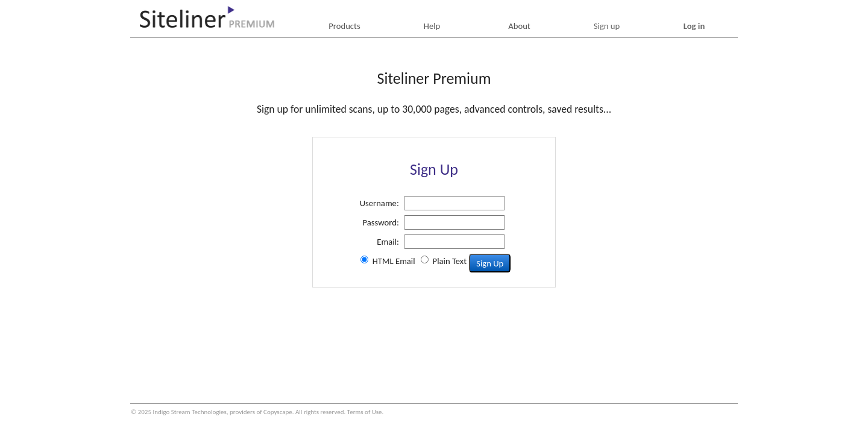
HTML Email (394, 261)
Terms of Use (365, 412)
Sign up (607, 26)
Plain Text (450, 261)
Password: (381, 222)
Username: (379, 203)
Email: (388, 242)
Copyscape (278, 412)
